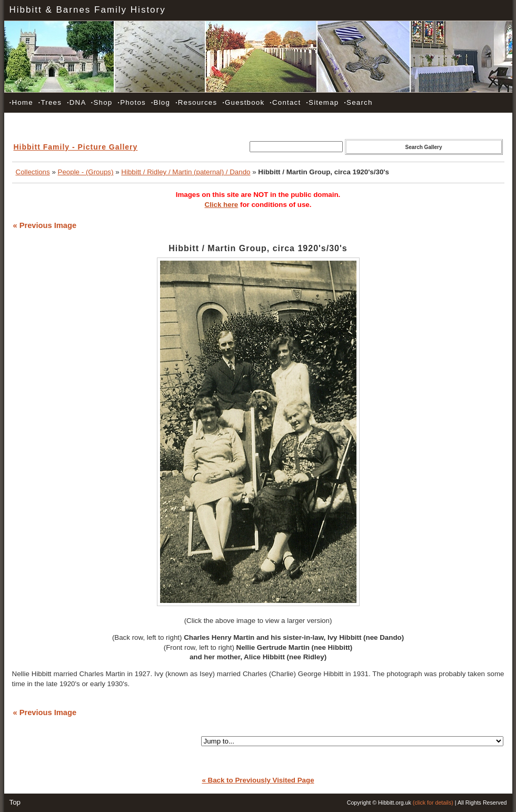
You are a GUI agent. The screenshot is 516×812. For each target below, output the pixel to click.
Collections (33, 172)
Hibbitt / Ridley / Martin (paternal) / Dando (186, 172)
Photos (132, 102)
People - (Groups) (86, 172)
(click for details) (433, 803)
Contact (285, 102)
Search (358, 102)
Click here (222, 205)
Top (15, 802)
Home (21, 102)
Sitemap (322, 102)
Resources (196, 102)
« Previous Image (45, 225)
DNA (76, 102)
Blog (161, 102)
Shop (102, 102)
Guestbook (243, 102)
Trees (50, 102)
